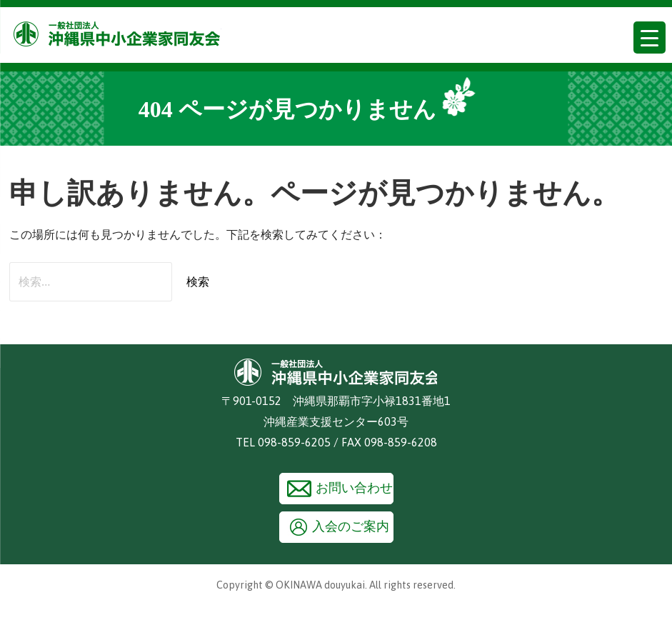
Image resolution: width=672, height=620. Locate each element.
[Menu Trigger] (650, 37)
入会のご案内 (351, 526)
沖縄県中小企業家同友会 (117, 34)
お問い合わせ (354, 488)
